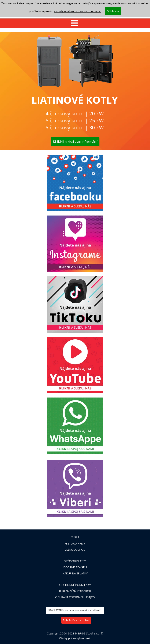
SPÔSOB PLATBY (75, 561)
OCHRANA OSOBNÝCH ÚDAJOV (75, 597)
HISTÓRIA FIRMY (75, 543)
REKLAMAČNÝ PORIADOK (75, 591)
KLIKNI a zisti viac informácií (75, 142)
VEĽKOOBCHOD (75, 550)
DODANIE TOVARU (75, 567)
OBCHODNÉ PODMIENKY (75, 585)
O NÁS (75, 537)
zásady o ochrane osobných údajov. (77, 10)
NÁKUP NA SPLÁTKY (75, 573)
